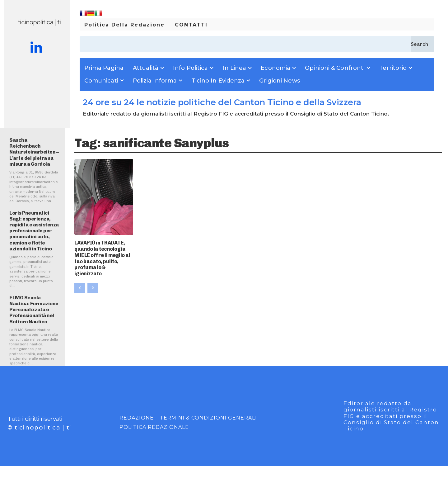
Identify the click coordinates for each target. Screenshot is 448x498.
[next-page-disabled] (93, 277)
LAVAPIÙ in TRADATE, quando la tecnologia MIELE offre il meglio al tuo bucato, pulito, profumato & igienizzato (104, 253)
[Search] (422, 44)
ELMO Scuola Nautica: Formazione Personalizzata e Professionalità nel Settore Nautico (34, 310)
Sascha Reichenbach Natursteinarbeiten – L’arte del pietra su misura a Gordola (34, 152)
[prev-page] (80, 277)
